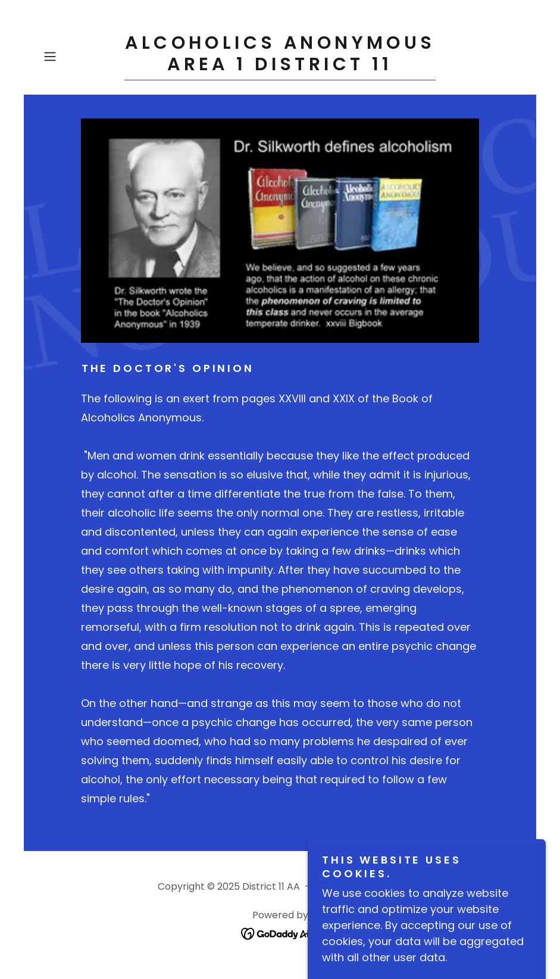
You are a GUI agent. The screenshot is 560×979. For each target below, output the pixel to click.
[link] (280, 66)
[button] (74, 57)
